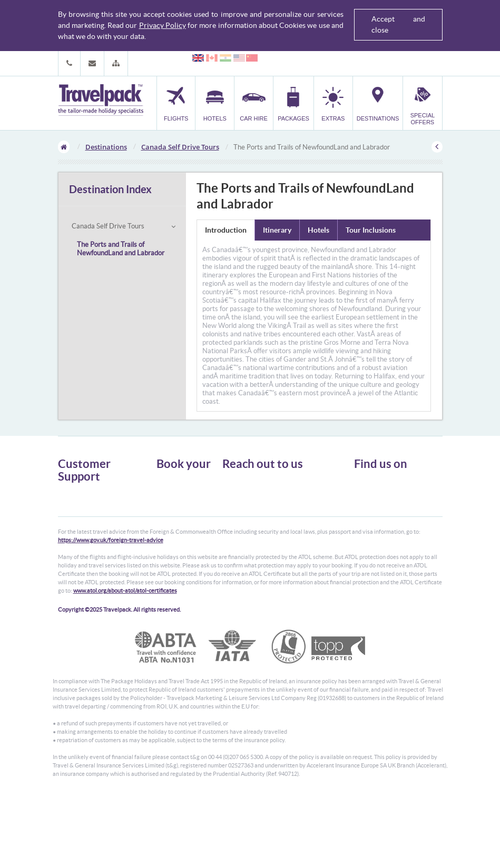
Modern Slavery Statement (94, 551)
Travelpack (101, 101)
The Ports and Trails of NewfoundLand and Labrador (121, 249)
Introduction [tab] (226, 230)
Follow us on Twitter (390, 486)
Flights (166, 481)
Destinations (106, 147)
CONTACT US (240, 554)
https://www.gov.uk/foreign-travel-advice (111, 609)
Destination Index (110, 189)
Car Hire (168, 500)
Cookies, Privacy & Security (95, 523)
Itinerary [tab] (277, 230)
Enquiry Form (77, 542)
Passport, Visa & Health (90, 513)
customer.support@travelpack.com (289, 536)
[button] (116, 63)
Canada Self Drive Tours (180, 147)
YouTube (374, 518)
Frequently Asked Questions (97, 532)
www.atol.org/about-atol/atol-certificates (125, 660)
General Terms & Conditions (96, 504)
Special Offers (176, 548)
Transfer (168, 519)
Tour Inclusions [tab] (371, 230)
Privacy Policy (163, 25)
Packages (169, 510)
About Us (71, 495)
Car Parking (173, 529)
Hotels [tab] (318, 230)
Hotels (165, 491)
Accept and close (398, 24)
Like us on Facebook (390, 502)
